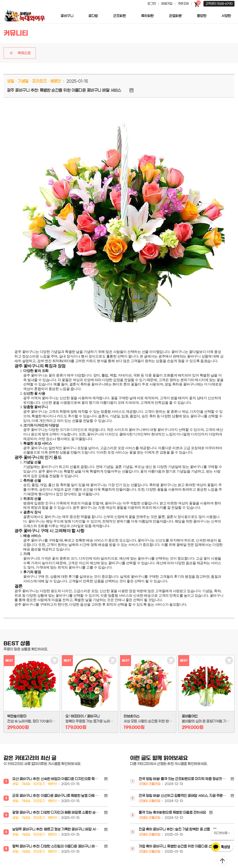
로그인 (152, 4)
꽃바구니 (67, 16)
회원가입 (167, 4)
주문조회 (183, 4)
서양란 (226, 16)
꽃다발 (93, 16)
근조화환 (119, 16)
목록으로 (24, 53)
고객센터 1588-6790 (219, 4)
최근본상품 (221, 833)
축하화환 (147, 16)
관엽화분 (175, 16)
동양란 (202, 16)
